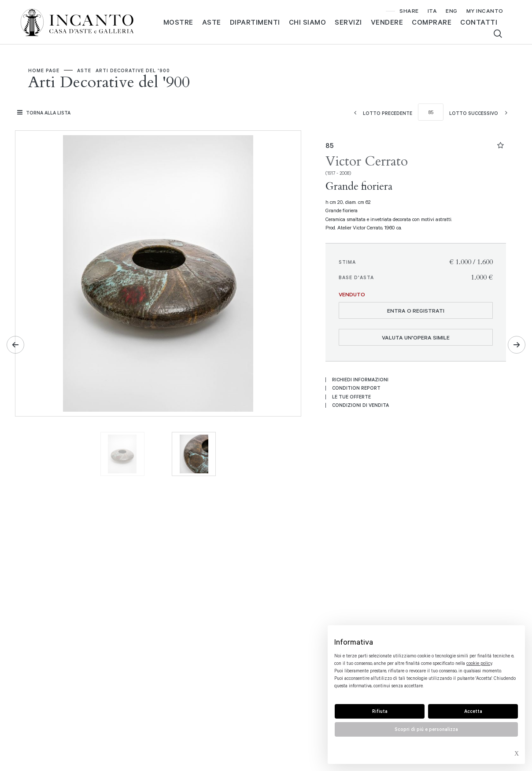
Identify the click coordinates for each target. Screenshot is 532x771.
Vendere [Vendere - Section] (387, 22)
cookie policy (479, 663)
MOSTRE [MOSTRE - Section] (178, 22)
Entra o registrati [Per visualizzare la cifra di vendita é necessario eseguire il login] (416, 310)
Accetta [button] (473, 711)
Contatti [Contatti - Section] (479, 22)
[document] (426, 664)
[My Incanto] (485, 11)
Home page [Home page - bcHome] (44, 70)
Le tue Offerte (351, 397)
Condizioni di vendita (360, 405)
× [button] (517, 755)
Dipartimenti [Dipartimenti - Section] (255, 22)
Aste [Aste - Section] (212, 22)
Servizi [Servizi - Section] (348, 22)
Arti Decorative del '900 (133, 70)
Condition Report (356, 388)
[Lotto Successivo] (481, 113)
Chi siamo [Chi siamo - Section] (308, 22)
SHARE (409, 11)
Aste (84, 70)
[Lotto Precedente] (380, 113)
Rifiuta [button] (380, 711)
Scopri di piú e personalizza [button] (426, 729)
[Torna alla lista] (45, 113)
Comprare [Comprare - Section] (432, 22)
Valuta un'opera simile (416, 337)
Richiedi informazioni (360, 380)
